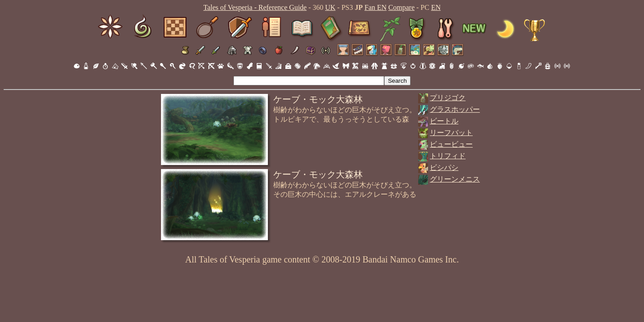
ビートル (444, 121)
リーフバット (451, 133)
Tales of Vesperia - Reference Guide (255, 7)
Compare (401, 7)
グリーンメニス (455, 179)
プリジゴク (448, 98)
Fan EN (375, 7)
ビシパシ (444, 167)
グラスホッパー (455, 109)
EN (436, 7)
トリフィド (448, 156)
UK (330, 7)
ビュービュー (451, 144)
